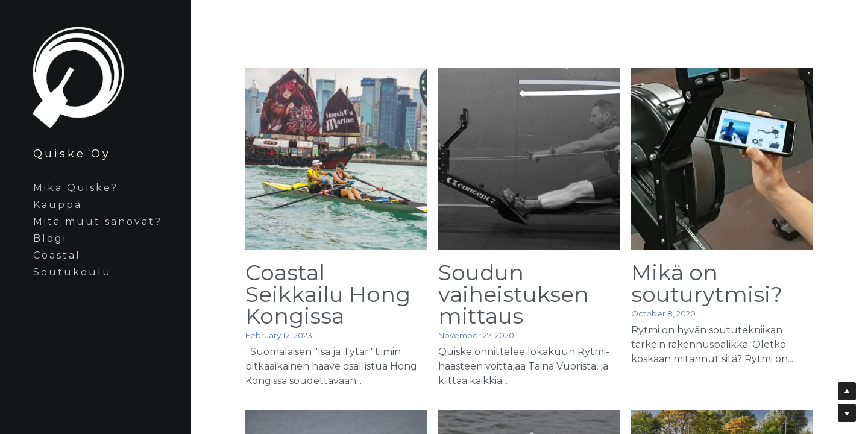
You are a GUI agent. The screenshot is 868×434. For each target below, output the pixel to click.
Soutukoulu (72, 272)
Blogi (50, 238)
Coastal (57, 255)
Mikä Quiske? (76, 188)
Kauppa (58, 205)
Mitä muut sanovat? (98, 222)
